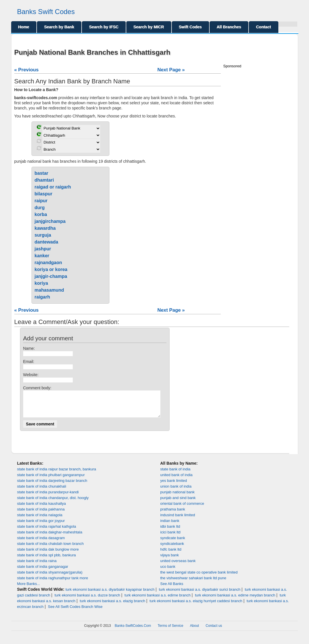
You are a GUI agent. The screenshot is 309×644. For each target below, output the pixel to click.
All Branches (229, 27)
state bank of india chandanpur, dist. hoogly (53, 503)
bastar (42, 173)
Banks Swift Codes (46, 12)
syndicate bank (173, 543)
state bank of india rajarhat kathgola (47, 532)
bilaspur (44, 194)
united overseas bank (178, 566)
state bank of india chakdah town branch (51, 549)
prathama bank (173, 514)
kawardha (45, 228)
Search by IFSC (104, 27)
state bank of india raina (37, 566)
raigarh (42, 297)
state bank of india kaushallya (42, 509)
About (194, 631)
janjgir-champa (51, 276)
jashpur (43, 249)
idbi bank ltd (170, 532)
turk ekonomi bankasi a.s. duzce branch (87, 600)
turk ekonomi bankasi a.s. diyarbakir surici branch (200, 595)
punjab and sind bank (178, 503)
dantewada (47, 242)
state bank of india (176, 474)
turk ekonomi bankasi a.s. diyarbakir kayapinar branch (110, 595)
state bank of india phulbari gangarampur (51, 480)
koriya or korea (51, 269)
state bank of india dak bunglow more (48, 554)
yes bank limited (174, 486)
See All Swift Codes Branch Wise (75, 612)
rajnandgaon (48, 263)
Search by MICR (149, 27)
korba (41, 214)
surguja (43, 235)
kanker (42, 256)
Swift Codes (190, 27)
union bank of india (176, 491)
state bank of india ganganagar (43, 572)
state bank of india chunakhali (42, 491)
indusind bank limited (178, 520)
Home (24, 27)
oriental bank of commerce (182, 509)
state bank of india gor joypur (41, 526)
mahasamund (49, 290)
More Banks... (29, 589)
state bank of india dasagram (41, 543)
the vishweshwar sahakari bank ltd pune (193, 583)
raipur (41, 201)
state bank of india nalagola (40, 520)
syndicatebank (172, 549)
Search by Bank (59, 27)
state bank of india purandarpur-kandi (48, 497)
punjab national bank (178, 497)
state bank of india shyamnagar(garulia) (50, 577)
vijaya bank (170, 560)
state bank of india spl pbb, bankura (47, 560)
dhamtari (44, 180)
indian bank (170, 526)
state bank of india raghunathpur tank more (53, 583)
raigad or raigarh (53, 187)
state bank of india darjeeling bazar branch (52, 486)
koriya (41, 283)
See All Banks (172, 589)
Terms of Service (171, 631)
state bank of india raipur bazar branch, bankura (57, 474)
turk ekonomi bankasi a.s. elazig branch (113, 606)
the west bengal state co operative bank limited (199, 577)
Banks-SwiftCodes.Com (133, 631)
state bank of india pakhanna (41, 514)
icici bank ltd (171, 537)
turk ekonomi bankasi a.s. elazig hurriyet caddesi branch (196, 606)
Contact (263, 27)
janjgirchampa (50, 221)
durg (40, 208)
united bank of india (177, 480)
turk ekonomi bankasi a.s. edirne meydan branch (235, 600)
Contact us (214, 631)
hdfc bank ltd (171, 554)
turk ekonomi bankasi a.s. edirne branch (158, 600)
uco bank (168, 572)
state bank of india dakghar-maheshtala (50, 537)
